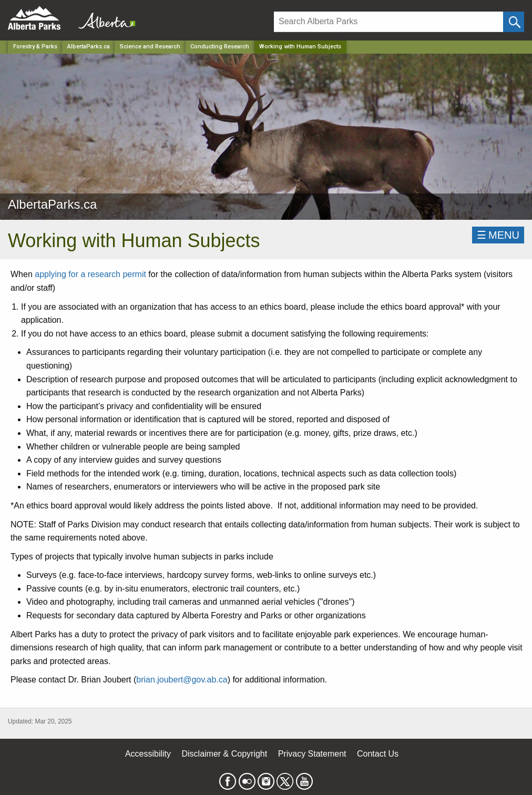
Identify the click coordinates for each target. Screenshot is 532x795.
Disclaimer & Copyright (225, 754)
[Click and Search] (514, 22)
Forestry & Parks (35, 47)
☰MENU (498, 235)
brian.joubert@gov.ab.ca (182, 680)
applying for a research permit (90, 274)
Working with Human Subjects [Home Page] (300, 47)
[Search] (388, 22)
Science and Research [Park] (150, 47)
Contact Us (378, 754)
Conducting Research (220, 47)
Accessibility (148, 754)
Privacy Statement (312, 754)
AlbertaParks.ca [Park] (89, 47)
